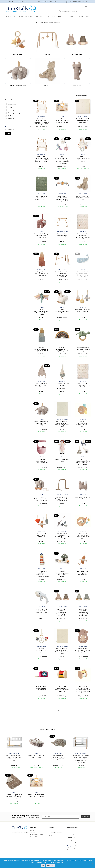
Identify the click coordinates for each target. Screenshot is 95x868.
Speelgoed (47, 22)
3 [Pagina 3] (63, 711)
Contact (32, 832)
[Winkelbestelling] (83, 95)
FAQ (50, 830)
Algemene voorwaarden (37, 834)
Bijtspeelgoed (12, 104)
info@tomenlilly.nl (76, 834)
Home (37, 22)
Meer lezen (50, 865)
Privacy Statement (35, 836)
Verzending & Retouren (55, 832)
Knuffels (10, 116)
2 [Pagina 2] (61, 711)
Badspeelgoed (12, 110)
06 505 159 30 (77, 830)
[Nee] (93, 863)
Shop (41, 22)
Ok (43, 865)
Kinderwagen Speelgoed (15, 113)
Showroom (33, 830)
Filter (8, 133)
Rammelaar (11, 119)
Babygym (10, 107)
